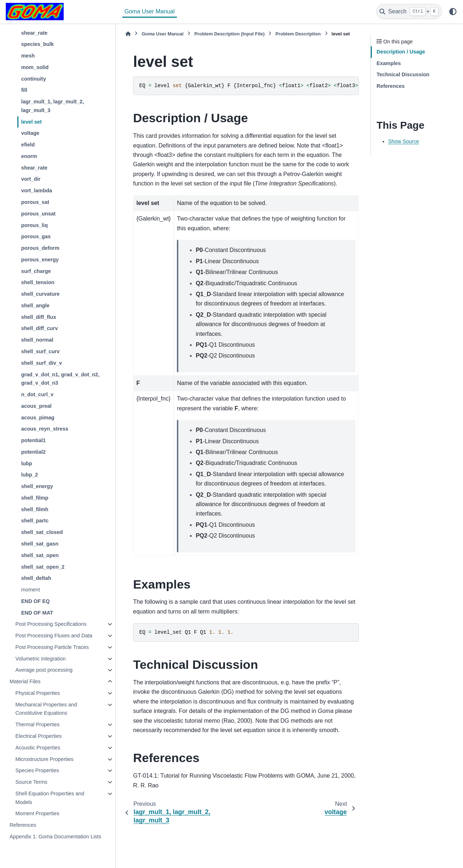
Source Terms (31, 782)
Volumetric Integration (40, 659)
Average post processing (44, 670)
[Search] (409, 12)
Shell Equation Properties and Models (50, 798)
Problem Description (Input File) (229, 34)
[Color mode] (453, 12)
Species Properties (37, 770)
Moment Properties (37, 813)
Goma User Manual (150, 11)
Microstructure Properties (44, 759)
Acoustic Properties (38, 748)
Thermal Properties (37, 724)
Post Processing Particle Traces (52, 647)
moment (30, 590)
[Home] (128, 34)
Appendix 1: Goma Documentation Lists (55, 837)
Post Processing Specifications (51, 624)
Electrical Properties (38, 736)
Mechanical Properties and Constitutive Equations (46, 709)
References (23, 825)
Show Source (404, 141)
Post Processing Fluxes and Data (54, 636)
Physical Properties (37, 693)
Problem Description (298, 34)
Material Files (25, 681)
